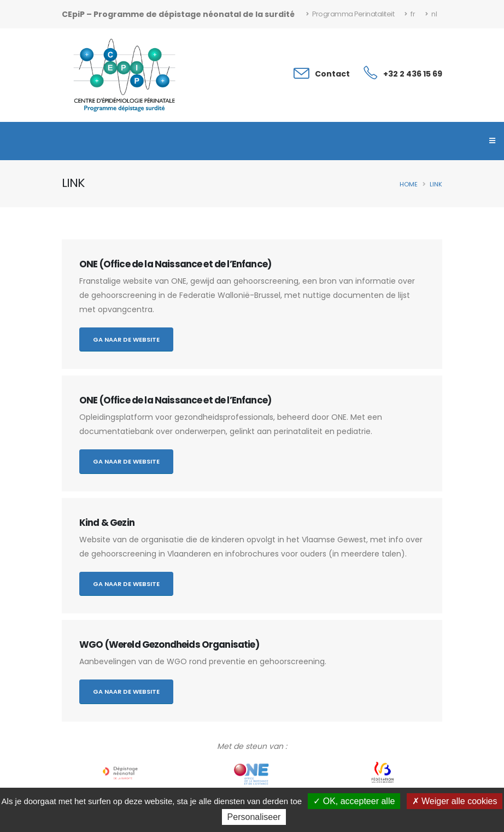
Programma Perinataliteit (350, 14)
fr (410, 14)
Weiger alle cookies (455, 801)
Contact (332, 74)
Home (409, 184)
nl (431, 14)
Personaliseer (254, 817)
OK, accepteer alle (354, 801)
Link (436, 184)
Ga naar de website (126, 339)
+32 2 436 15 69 (413, 74)
